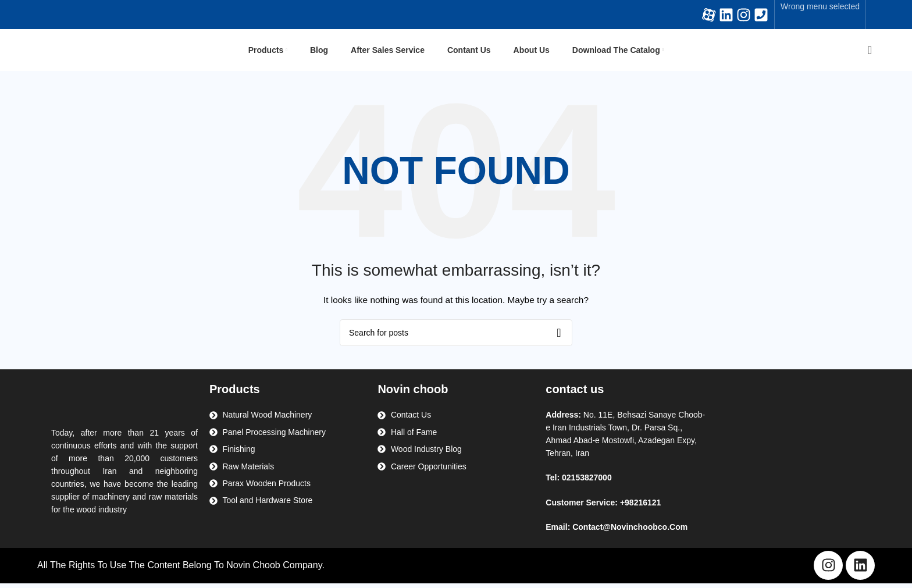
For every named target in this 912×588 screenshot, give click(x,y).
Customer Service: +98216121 (603, 507)
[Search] (866, 52)
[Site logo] (87, 52)
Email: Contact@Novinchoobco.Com (617, 532)
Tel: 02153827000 (578, 483)
